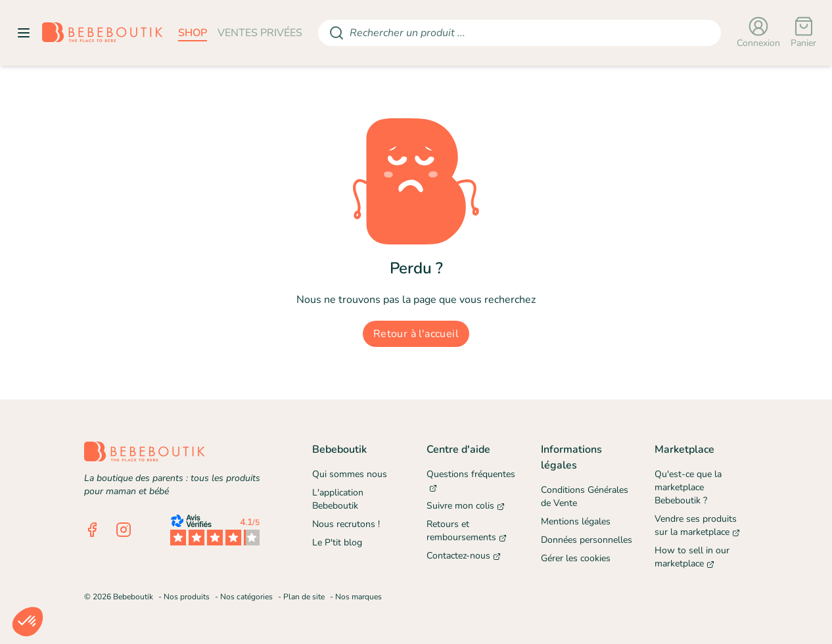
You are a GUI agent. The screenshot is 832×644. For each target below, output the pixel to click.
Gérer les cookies (576, 558)
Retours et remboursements (467, 531)
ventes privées (260, 33)
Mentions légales (576, 521)
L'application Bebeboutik (338, 499)
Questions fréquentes (471, 481)
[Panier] (803, 33)
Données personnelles (587, 540)
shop (193, 33)
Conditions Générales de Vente (585, 496)
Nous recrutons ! (346, 524)
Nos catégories (246, 597)
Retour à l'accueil (416, 334)
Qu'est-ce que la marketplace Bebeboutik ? (688, 487)
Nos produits (187, 597)
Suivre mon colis (466, 506)
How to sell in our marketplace (692, 557)
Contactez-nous (464, 556)
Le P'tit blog (337, 542)
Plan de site (304, 597)
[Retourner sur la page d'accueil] (102, 33)
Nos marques (358, 597)
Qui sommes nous (350, 474)
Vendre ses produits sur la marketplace (697, 525)
